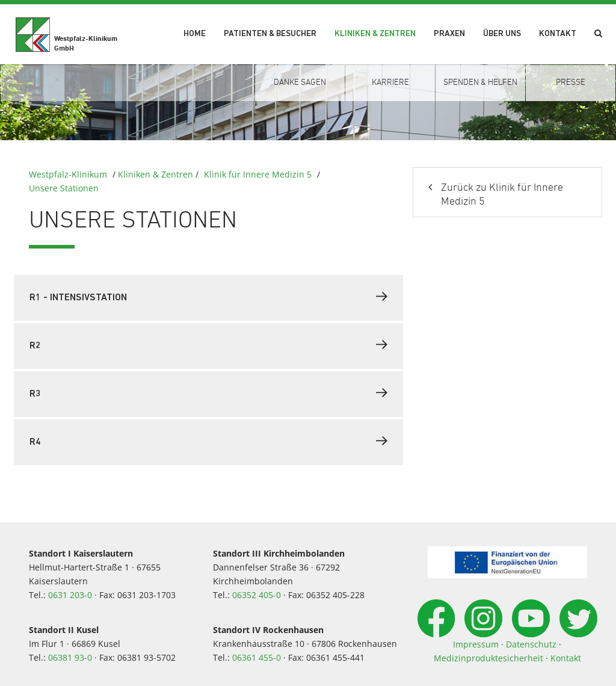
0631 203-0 (70, 595)
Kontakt (558, 34)
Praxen (449, 34)
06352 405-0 (257, 595)
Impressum (476, 644)
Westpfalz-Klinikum (68, 174)
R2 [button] (208, 345)
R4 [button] (208, 441)
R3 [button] (208, 393)
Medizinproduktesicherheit (488, 658)
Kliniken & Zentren (375, 34)
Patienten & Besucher (270, 34)
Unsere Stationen (64, 188)
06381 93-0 (70, 657)
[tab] (208, 298)
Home (195, 34)
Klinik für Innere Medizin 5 (258, 174)
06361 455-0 (257, 657)
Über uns (502, 34)
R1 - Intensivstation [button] (208, 297)
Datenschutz (531, 644)
